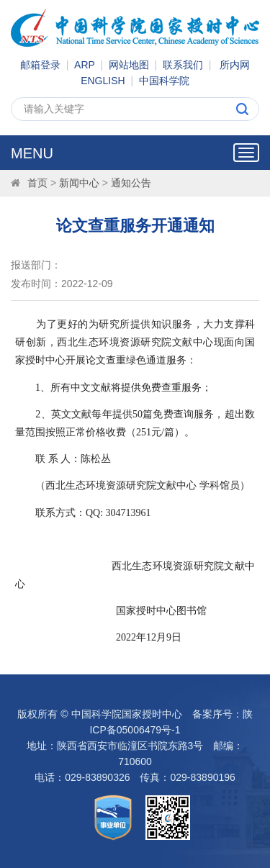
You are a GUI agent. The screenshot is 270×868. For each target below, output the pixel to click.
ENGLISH (103, 81)
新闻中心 (79, 183)
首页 (37, 183)
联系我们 (183, 65)
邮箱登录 (40, 65)
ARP (85, 65)
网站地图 (129, 65)
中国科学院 (164, 81)
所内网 (235, 65)
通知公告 (131, 183)
